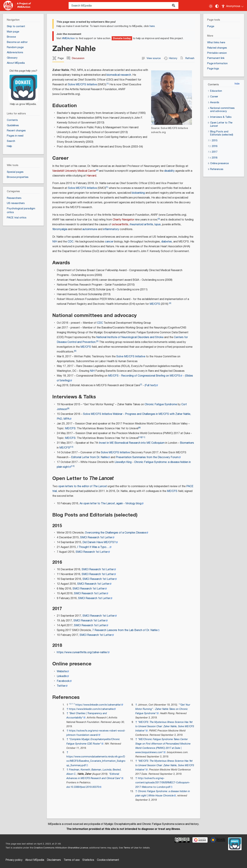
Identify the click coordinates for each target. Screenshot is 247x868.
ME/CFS (155, 304)
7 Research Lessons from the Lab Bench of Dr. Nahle (125, 630)
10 (140, 437)
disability (169, 171)
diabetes (167, 242)
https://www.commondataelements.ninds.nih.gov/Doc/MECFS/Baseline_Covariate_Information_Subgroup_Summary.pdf (96, 761)
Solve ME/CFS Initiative (82, 85)
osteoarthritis (120, 225)
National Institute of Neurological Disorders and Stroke (130, 337)
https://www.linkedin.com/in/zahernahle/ (98, 705)
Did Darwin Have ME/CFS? (99, 542)
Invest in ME (106, 443)
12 (72, 447)
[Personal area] (233, 5)
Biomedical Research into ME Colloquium (140, 443)
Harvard (91, 176)
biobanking (138, 193)
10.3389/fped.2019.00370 (85, 787)
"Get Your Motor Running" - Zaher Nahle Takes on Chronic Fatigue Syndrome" (163, 709)
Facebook (63, 681)
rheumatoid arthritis (141, 225)
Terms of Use (131, 848)
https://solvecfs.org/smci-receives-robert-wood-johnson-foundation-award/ (96, 733)
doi (68, 787)
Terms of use (72, 860)
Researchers (14, 198)
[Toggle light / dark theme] (211, 6)
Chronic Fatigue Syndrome (161, 404)
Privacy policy (14, 860)
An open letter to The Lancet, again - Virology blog (110, 504)
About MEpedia (35, 860)
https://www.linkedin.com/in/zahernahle (91, 709)
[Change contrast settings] (217, 6)
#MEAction (68, 38)
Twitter (61, 686)
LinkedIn (62, 676)
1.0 (70, 704)
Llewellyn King (123, 462)
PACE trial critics (17, 218)
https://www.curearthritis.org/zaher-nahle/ (82, 652)
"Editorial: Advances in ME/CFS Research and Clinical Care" (94, 776)
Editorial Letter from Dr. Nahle (89, 457)
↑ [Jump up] (67, 709)
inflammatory (111, 229)
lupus (158, 225)
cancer (109, 242)
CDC (70, 242)
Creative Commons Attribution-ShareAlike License (61, 848)
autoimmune (90, 229)
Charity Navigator (123, 220)
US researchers (16, 203)
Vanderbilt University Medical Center (74, 171)
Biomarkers (187, 443)
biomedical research (119, 75)
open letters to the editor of (83, 486)
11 (143, 437)
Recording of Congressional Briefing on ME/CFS (151, 376)
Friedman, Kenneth (80, 770)
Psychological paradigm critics (21, 211)
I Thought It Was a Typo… (93, 547)
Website (62, 671)
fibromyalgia (60, 229)
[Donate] (23, 86)
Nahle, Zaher (84, 774)
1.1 (73, 704)
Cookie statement (108, 860)
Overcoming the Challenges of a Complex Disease (115, 533)
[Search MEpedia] (123, 5)
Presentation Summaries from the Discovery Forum (147, 457)
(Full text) (150, 385)
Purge (211, 26)
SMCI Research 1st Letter (96, 538)
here (152, 26)
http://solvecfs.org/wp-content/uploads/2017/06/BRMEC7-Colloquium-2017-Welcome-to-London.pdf (163, 783)
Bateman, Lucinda (101, 770)
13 (73, 466)
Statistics (88, 860)
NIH (55, 242)
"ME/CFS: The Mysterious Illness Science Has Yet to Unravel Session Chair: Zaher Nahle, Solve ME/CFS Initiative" (165, 726)
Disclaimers (54, 860)
